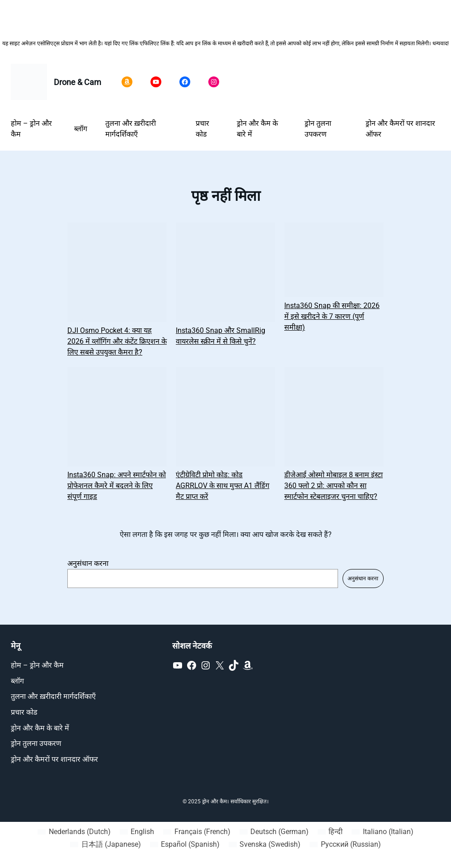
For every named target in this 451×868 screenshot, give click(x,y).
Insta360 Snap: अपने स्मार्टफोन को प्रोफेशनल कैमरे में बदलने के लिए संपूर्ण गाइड (117, 486)
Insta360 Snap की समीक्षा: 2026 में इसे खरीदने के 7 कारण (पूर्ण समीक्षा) (332, 316)
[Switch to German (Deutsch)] (274, 832)
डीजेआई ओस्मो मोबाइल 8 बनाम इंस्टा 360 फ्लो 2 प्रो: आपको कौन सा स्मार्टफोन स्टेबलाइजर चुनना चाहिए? (334, 486)
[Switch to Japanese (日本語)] (105, 844)
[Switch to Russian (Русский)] (345, 844)
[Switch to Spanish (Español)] (185, 844)
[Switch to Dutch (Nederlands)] (74, 832)
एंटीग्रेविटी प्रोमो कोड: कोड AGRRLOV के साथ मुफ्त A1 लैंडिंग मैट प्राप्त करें (223, 486)
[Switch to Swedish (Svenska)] (265, 844)
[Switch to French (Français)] (197, 832)
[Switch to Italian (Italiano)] (382, 832)
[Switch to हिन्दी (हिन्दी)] (330, 832)
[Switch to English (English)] (137, 832)
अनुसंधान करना (88, 563)
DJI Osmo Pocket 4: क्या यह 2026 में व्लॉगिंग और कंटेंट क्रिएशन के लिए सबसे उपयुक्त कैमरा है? (117, 341)
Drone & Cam (78, 82)
